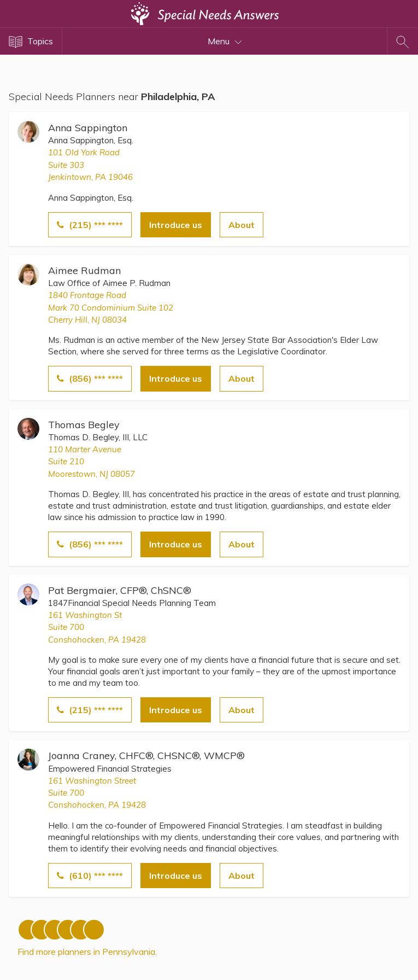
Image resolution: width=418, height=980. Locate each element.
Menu (225, 41)
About (242, 225)
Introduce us (176, 225)
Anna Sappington (88, 128)
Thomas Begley (84, 425)
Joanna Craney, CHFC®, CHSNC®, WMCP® (146, 756)
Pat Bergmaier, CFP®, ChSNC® (120, 590)
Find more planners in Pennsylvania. (87, 952)
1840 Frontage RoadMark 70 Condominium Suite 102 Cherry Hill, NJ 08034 (111, 307)
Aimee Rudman (84, 270)
